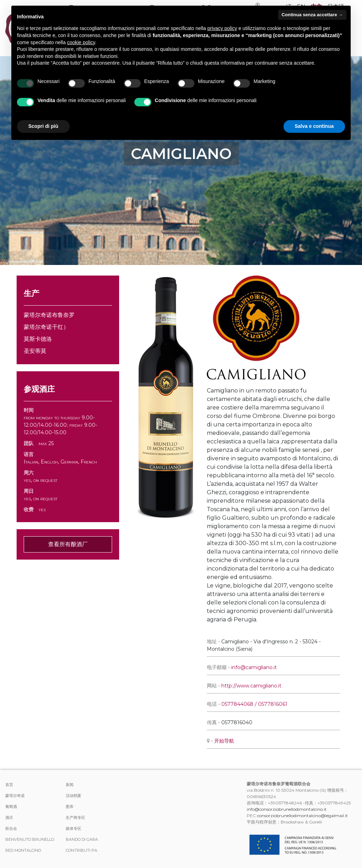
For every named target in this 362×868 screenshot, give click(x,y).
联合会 (11, 828)
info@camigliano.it (254, 667)
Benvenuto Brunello (30, 839)
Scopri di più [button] (43, 126)
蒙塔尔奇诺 (15, 796)
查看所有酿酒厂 (68, 544)
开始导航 (224, 741)
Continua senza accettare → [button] (312, 15)
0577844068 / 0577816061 (254, 704)
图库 (70, 807)
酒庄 (9, 817)
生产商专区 (75, 817)
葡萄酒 (11, 807)
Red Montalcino (23, 850)
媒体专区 (74, 828)
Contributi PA (81, 850)
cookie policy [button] (81, 42)
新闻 (70, 785)
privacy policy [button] (222, 28)
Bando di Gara (82, 839)
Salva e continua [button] (314, 126)
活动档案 (74, 796)
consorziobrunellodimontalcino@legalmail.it (302, 816)
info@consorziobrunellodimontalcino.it (287, 809)
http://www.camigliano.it (251, 686)
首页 (9, 785)
